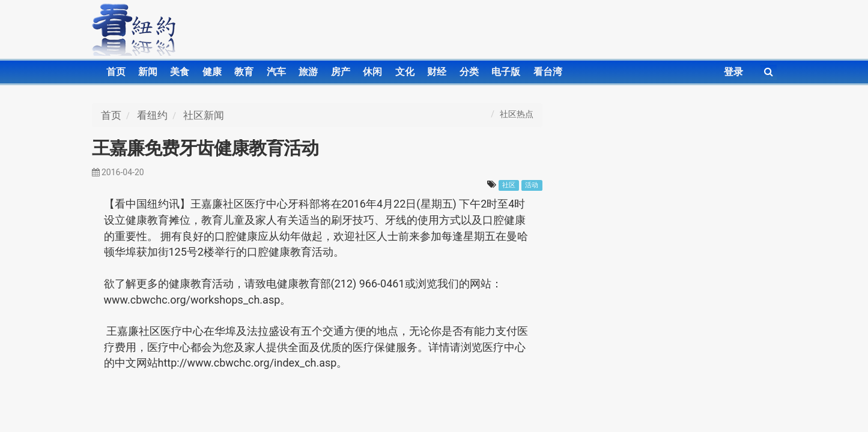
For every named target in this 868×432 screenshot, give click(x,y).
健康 (212, 72)
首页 (116, 72)
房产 (341, 72)
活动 (532, 185)
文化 (405, 72)
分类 (469, 72)
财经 (437, 72)
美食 (180, 72)
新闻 (148, 72)
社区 (509, 185)
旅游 (308, 72)
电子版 (506, 72)
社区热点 (517, 114)
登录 (733, 72)
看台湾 (548, 72)
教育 (244, 72)
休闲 (372, 72)
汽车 (276, 72)
